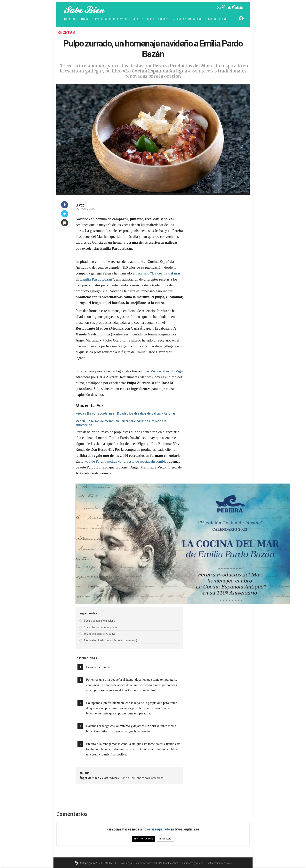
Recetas (69, 19)
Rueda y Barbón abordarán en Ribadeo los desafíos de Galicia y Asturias (126, 413)
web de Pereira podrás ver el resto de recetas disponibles (126, 461)
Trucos (85, 19)
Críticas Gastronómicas (188, 19)
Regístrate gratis (143, 839)
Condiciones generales (192, 863)
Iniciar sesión (166, 839)
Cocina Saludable (156, 19)
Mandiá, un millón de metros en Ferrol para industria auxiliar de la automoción (121, 423)
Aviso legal (127, 863)
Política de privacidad (146, 863)
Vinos (136, 19)
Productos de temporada (111, 19)
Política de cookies (169, 863)
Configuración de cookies (219, 863)
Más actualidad (218, 19)
